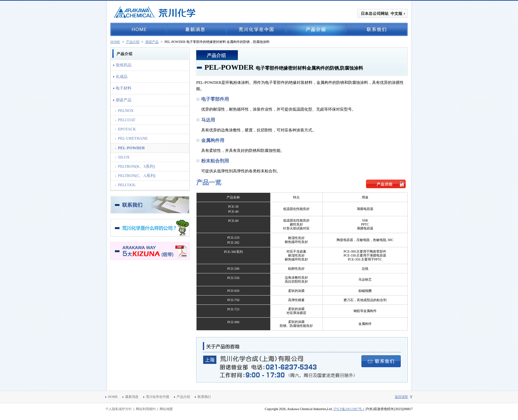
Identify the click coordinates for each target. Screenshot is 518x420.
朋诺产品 (152, 42)
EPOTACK (127, 129)
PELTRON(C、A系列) (137, 176)
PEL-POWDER (131, 148)
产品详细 (386, 184)
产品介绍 (316, 29)
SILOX (124, 157)
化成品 (122, 77)
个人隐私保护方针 (119, 409)
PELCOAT (127, 120)
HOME (138, 29)
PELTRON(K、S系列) (136, 166)
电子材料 (124, 88)
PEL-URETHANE (133, 138)
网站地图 (166, 409)
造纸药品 (124, 65)
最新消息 (196, 29)
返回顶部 (401, 397)
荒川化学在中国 (256, 29)
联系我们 (377, 29)
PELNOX (126, 111)
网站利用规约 (146, 409)
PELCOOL (127, 185)
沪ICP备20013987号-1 (349, 409)
